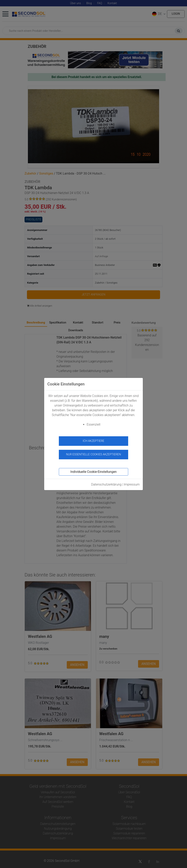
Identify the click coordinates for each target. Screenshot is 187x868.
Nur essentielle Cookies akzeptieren (93, 454)
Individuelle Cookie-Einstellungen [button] (93, 472)
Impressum (132, 484)
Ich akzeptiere (94, 441)
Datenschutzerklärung (106, 484)
